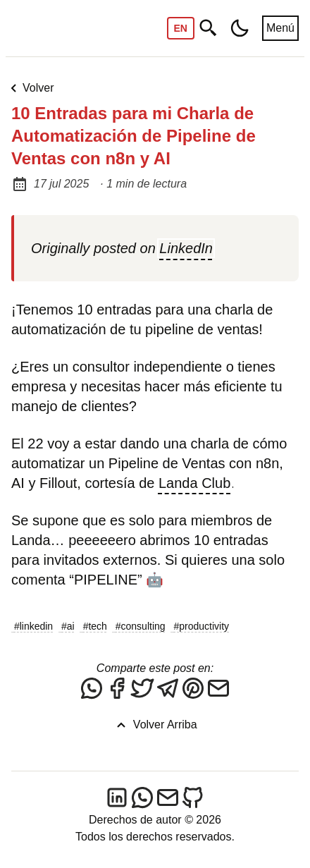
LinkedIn (186, 248)
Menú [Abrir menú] (280, 28)
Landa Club (194, 483)
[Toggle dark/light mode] (240, 28)
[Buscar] (209, 29)
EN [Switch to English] (181, 28)
